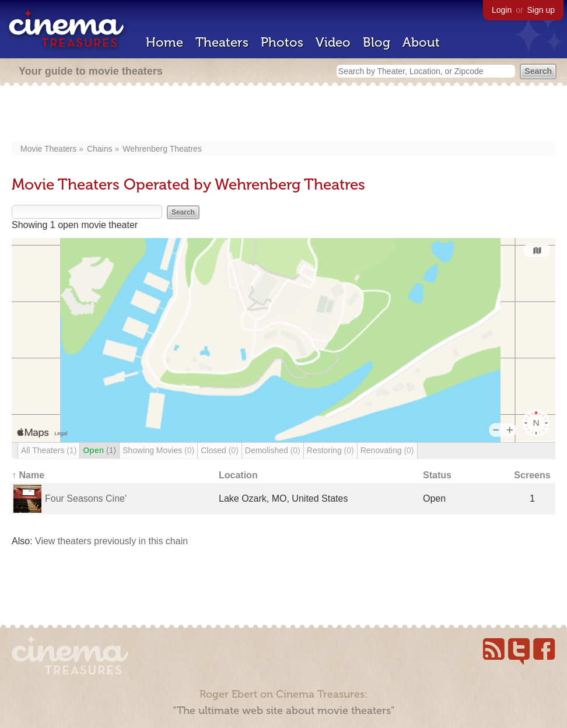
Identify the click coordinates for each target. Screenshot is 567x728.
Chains (100, 149)
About (421, 42)
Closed (220, 450)
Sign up (541, 10)
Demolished (273, 450)
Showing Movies (158, 450)
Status (437, 475)
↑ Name (28, 475)
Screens (532, 475)
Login (502, 10)
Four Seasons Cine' (86, 498)
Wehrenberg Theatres (162, 149)
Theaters (222, 42)
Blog (377, 42)
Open (99, 450)
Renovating (387, 450)
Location (238, 475)
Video (333, 42)
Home (164, 42)
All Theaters (49, 450)
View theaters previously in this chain (111, 541)
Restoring (330, 450)
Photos (282, 42)
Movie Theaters (48, 149)
